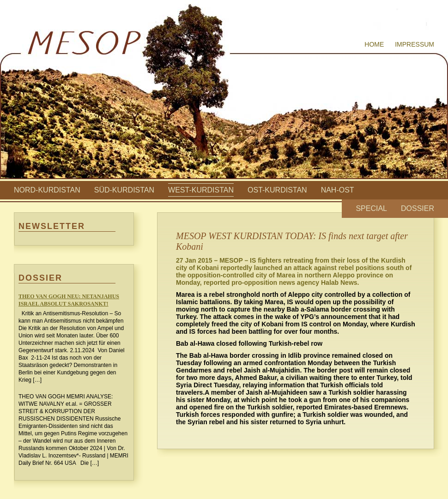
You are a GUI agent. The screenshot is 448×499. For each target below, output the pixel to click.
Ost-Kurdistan (277, 190)
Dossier (418, 208)
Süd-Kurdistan (124, 190)
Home (374, 44)
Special (371, 208)
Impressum (415, 44)
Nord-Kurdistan (47, 190)
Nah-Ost (338, 190)
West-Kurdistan (201, 190)
